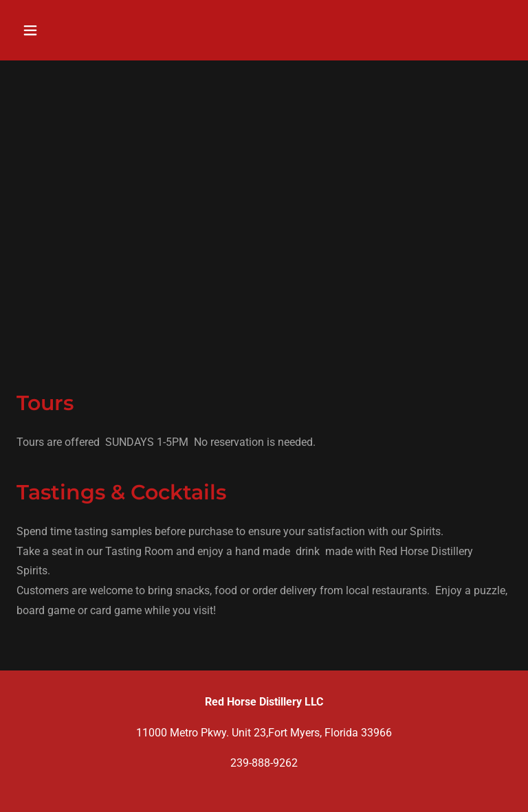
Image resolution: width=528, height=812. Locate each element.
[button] (73, 30)
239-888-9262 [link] (264, 763)
